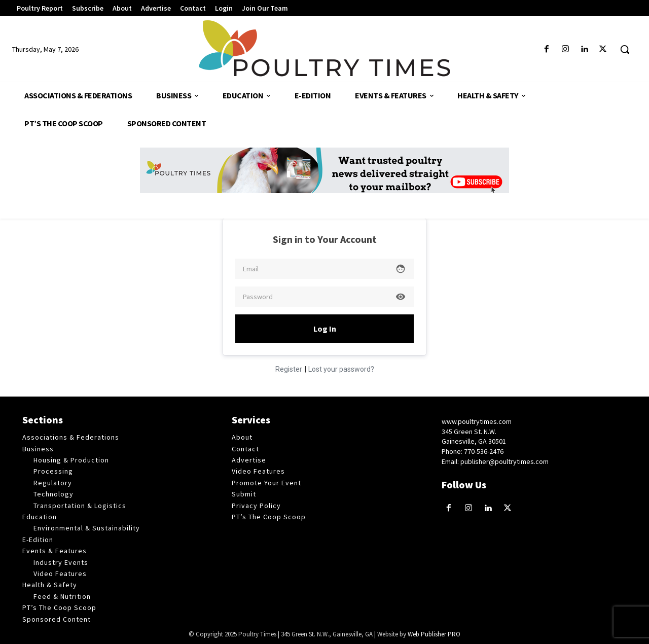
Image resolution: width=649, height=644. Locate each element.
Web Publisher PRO (434, 634)
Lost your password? (341, 369)
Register (289, 369)
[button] (625, 49)
